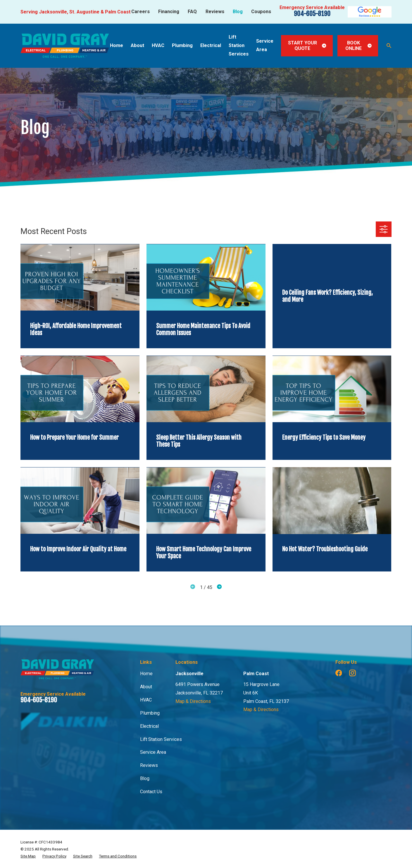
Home (146, 674)
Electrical (149, 726)
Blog (238, 12)
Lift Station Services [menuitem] (239, 45)
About (146, 687)
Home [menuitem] (117, 45)
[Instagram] (352, 673)
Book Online (358, 46)
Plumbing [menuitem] (182, 45)
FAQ (192, 12)
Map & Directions (193, 701)
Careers (141, 12)
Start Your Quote (307, 46)
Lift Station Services (161, 739)
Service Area (153, 752)
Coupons (261, 12)
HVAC (146, 700)
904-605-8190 (312, 14)
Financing (169, 12)
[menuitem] (28, 856)
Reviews (215, 12)
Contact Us (151, 792)
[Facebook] (339, 673)
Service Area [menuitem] (265, 45)
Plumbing (150, 713)
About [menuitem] (137, 45)
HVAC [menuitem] (158, 45)
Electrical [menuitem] (211, 45)
